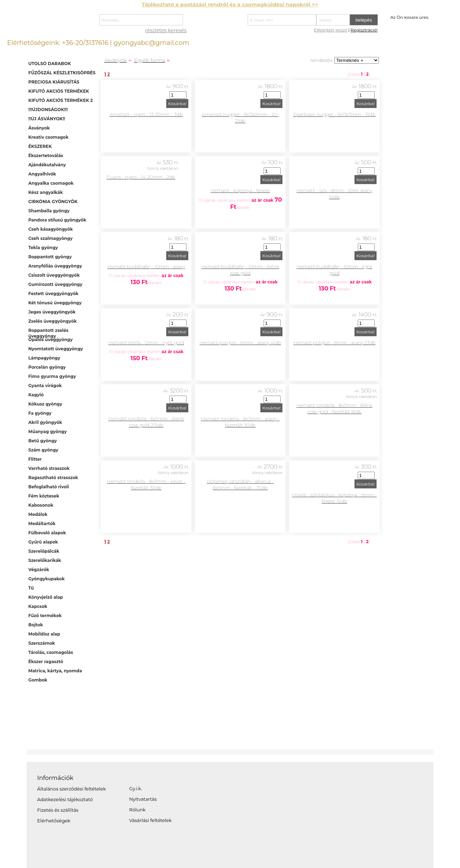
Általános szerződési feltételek (71, 789)
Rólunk (137, 810)
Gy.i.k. (136, 788)
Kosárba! (177, 104)
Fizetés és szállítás (58, 810)
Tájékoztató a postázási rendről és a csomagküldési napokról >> (230, 4)
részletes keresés (166, 30)
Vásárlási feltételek (150, 820)
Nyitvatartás (143, 799)
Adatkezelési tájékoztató (65, 799)
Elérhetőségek (54, 821)
